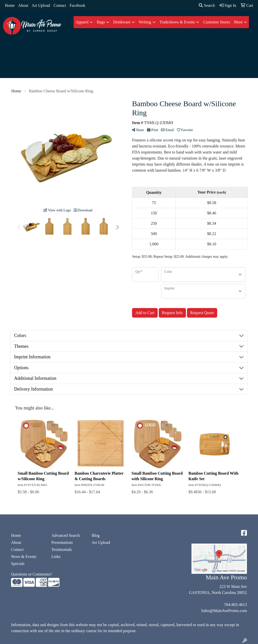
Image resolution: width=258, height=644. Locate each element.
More (238, 22)
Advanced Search (66, 535)
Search (207, 5)
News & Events (24, 557)
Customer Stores (216, 22)
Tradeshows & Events (177, 22)
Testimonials (62, 550)
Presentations (62, 542)
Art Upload (41, 5)
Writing (145, 22)
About (23, 5)
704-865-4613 (235, 605)
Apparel (82, 22)
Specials (18, 564)
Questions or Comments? (31, 574)
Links (56, 557)
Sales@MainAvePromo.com (224, 611)
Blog (96, 535)
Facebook (77, 5)
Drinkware (122, 22)
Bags (101, 22)
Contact (60, 5)
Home (10, 5)
